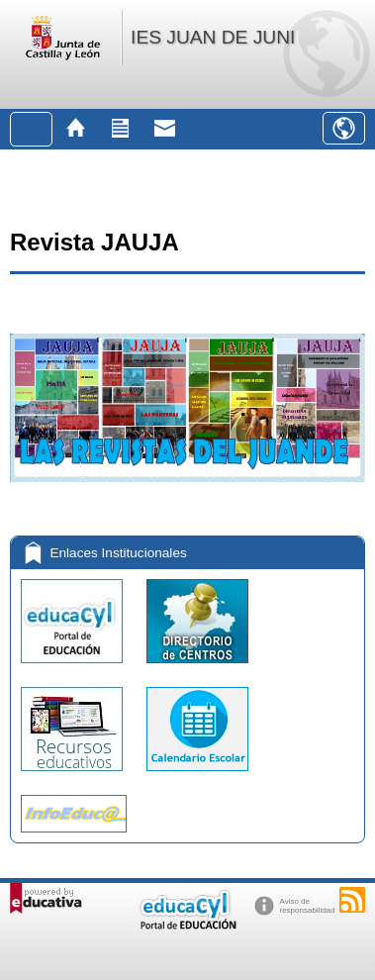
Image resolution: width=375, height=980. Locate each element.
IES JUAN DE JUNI (213, 37)
